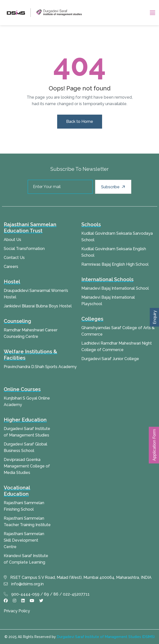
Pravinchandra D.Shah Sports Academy (40, 367)
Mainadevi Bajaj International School (115, 288)
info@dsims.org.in (24, 584)
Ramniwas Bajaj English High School (115, 264)
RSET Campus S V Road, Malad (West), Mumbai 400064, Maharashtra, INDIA (78, 577)
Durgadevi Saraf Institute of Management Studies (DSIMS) (106, 637)
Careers (11, 267)
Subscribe (114, 187)
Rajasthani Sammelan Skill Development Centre (24, 540)
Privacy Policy (17, 611)
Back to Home (80, 121)
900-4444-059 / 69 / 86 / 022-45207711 (47, 594)
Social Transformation (24, 249)
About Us (12, 240)
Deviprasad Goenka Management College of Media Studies (27, 466)
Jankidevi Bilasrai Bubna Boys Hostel (38, 306)
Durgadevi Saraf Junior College (110, 359)
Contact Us (14, 258)
